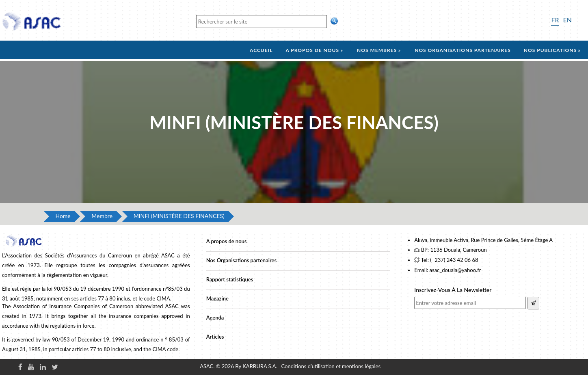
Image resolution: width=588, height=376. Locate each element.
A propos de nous (312, 50)
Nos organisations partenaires (463, 50)
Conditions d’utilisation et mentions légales (331, 366)
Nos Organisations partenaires (241, 260)
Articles (215, 337)
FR (555, 20)
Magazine (217, 298)
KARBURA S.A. (260, 366)
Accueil (261, 50)
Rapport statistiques (230, 279)
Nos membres (377, 50)
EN (567, 20)
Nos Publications (550, 50)
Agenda (215, 318)
